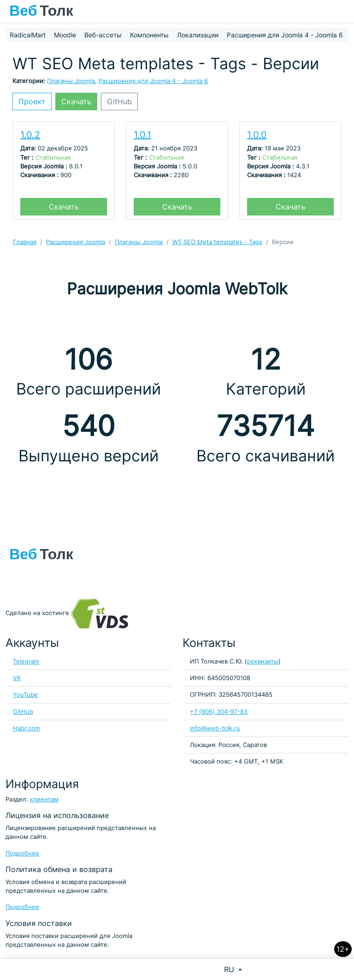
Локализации (198, 35)
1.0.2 (30, 135)
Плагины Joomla (71, 81)
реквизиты (263, 661)
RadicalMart (28, 35)
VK (17, 678)
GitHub (119, 102)
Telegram (26, 661)
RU (230, 969)
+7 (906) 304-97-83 (219, 712)
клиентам (44, 799)
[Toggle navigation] (342, 11)
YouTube (25, 695)
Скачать (76, 102)
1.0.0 (257, 135)
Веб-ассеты (103, 35)
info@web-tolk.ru (215, 728)
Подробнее (22, 853)
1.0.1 (142, 135)
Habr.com (27, 728)
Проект (32, 102)
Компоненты (149, 35)
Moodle (65, 35)
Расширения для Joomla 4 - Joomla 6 (285, 35)
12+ (343, 949)
